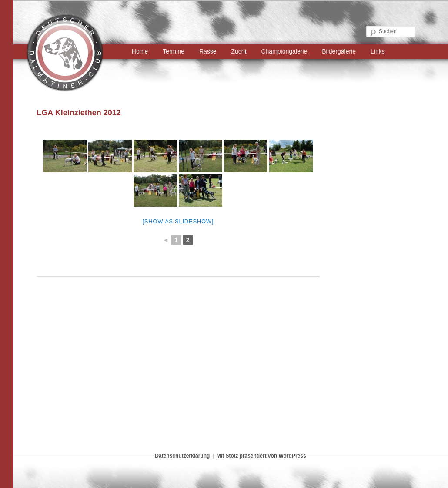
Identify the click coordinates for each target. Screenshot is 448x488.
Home (140, 51)
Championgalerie (284, 51)
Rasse (208, 51)
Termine (174, 51)
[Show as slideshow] (178, 221)
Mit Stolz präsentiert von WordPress (261, 456)
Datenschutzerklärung (182, 456)
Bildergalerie (339, 51)
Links (378, 51)
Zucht (239, 51)
